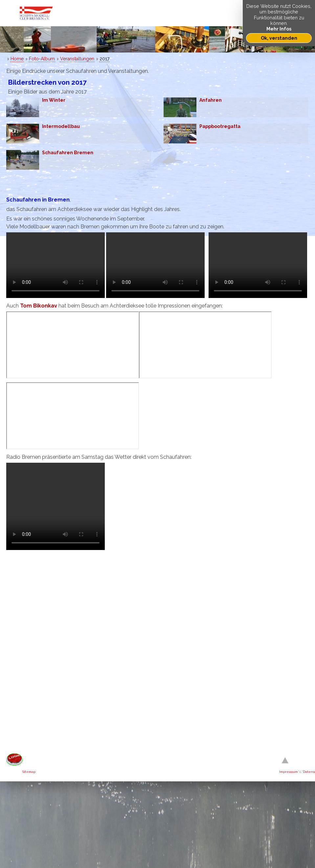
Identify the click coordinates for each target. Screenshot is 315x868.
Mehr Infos (279, 29)
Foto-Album (42, 59)
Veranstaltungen (77, 59)
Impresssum (289, 772)
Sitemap (29, 772)
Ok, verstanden (279, 38)
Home (17, 59)
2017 (104, 59)
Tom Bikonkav (39, 306)
